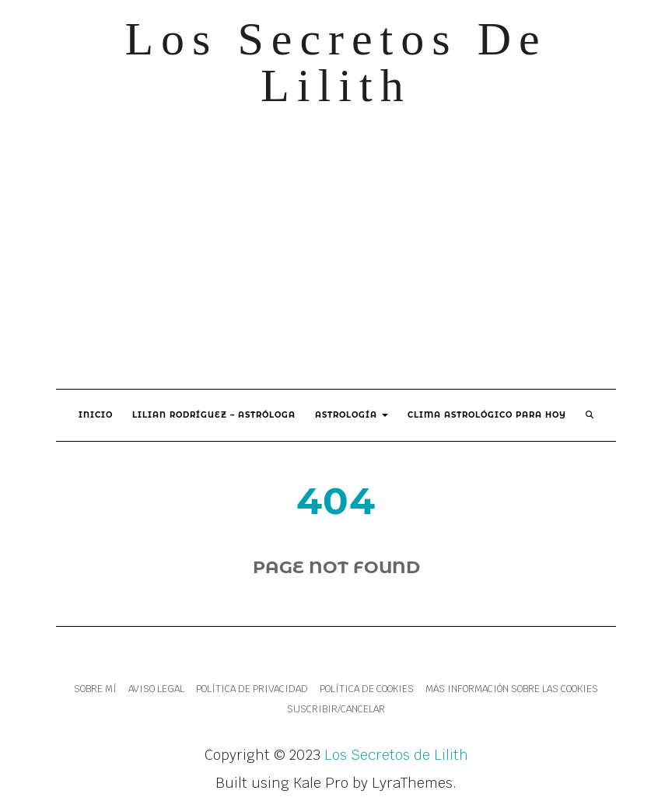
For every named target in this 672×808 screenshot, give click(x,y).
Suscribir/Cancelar (336, 709)
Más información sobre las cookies (512, 689)
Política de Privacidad (252, 689)
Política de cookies (367, 689)
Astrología (352, 415)
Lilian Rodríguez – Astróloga (214, 415)
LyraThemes (412, 783)
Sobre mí (95, 689)
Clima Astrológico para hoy (487, 415)
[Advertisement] (336, 249)
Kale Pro (321, 783)
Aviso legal (156, 689)
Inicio (96, 415)
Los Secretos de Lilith (336, 62)
